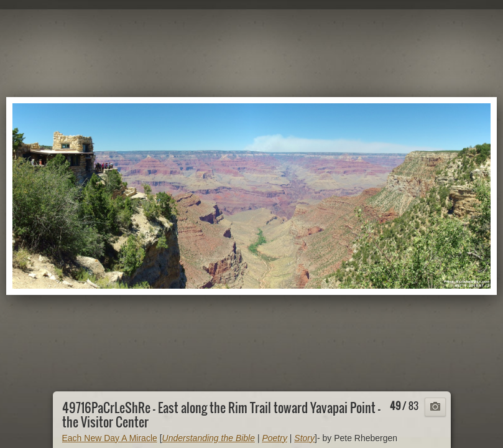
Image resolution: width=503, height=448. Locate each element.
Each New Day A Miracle (110, 438)
